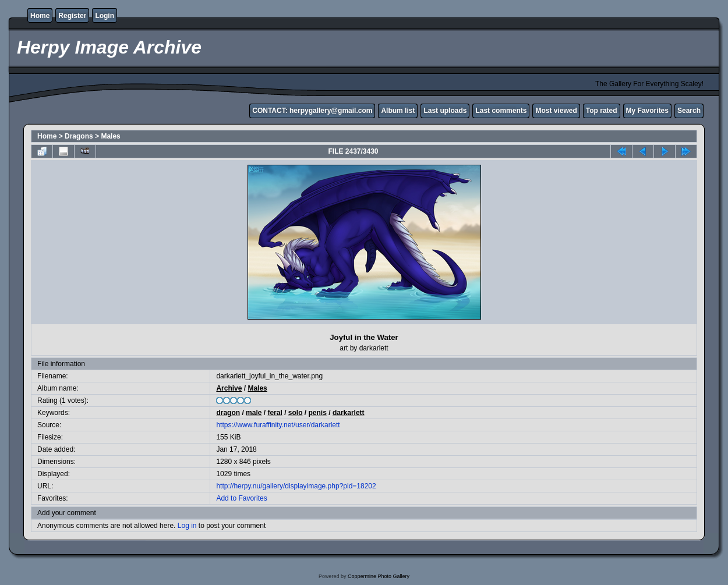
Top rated (602, 111)
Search (689, 111)
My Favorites (647, 111)
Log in (187, 526)
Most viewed (556, 111)
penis (318, 413)
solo (296, 413)
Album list (398, 111)
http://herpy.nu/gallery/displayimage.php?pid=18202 (296, 486)
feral (275, 413)
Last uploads (445, 111)
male (254, 413)
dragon (228, 413)
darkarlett (349, 413)
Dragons (79, 136)
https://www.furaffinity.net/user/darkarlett (278, 425)
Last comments (501, 111)
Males (110, 136)
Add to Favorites (241, 498)
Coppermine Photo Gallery (379, 576)
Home (40, 16)
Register (72, 16)
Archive (229, 388)
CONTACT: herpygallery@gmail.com (312, 111)
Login (105, 16)
